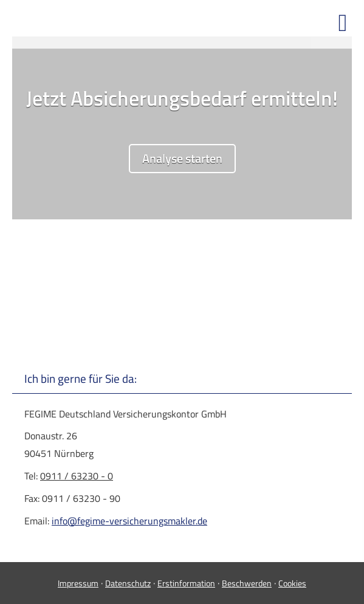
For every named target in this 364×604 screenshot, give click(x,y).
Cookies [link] (292, 583)
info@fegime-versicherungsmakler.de (129, 521)
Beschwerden (247, 583)
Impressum (78, 583)
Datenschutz (128, 583)
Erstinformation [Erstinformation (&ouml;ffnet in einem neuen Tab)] (186, 583)
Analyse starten (182, 158)
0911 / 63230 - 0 (77, 476)
